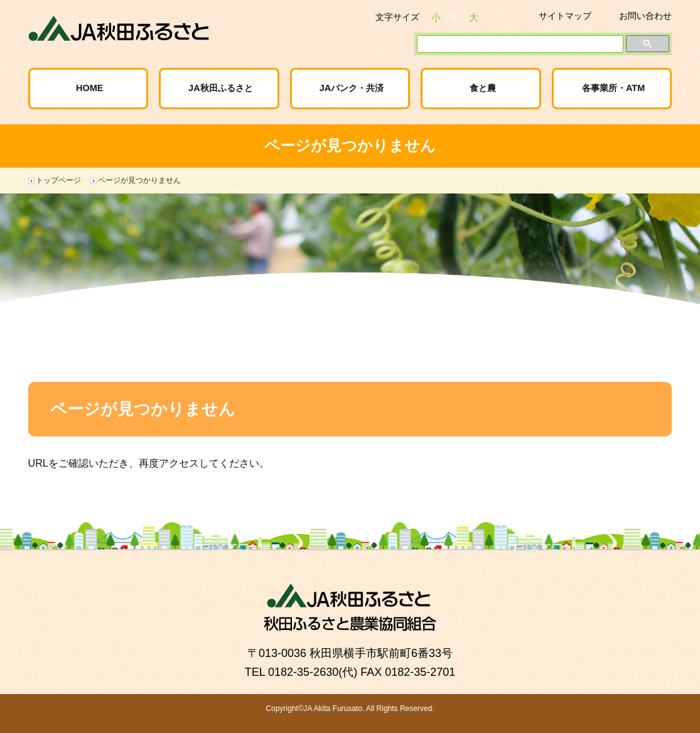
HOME (89, 88)
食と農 (483, 88)
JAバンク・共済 (352, 88)
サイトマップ (565, 16)
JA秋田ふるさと (221, 88)
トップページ (58, 180)
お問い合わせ (645, 16)
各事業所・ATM (613, 88)
